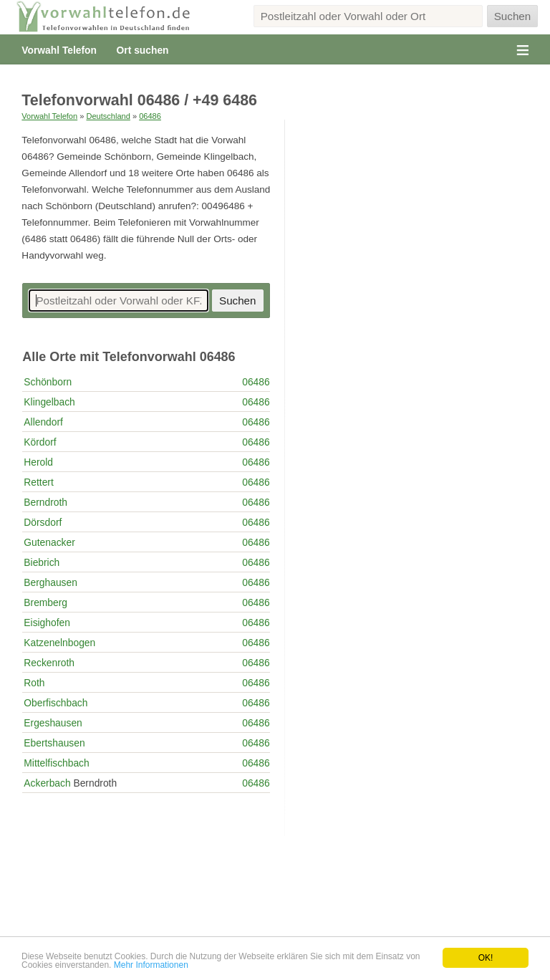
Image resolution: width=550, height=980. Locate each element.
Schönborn (48, 382)
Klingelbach (49, 402)
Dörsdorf (43, 522)
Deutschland (108, 116)
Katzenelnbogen (59, 643)
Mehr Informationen (151, 965)
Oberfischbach (56, 703)
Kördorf (40, 442)
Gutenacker (49, 542)
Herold (38, 462)
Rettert (38, 482)
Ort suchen (143, 50)
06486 (150, 116)
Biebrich (42, 562)
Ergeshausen (53, 723)
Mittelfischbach (56, 763)
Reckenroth (49, 663)
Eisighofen (47, 623)
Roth (34, 683)
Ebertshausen (54, 743)
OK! (486, 958)
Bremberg (45, 602)
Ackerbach (47, 783)
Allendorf (43, 422)
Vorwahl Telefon (59, 50)
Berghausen (50, 582)
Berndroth (45, 502)
